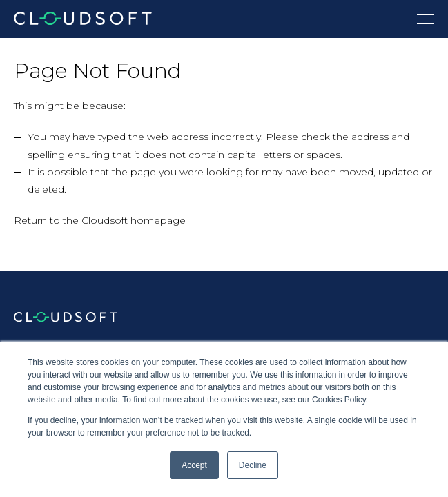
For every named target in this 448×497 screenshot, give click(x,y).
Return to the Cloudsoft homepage (100, 220)
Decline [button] (253, 465)
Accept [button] (194, 465)
